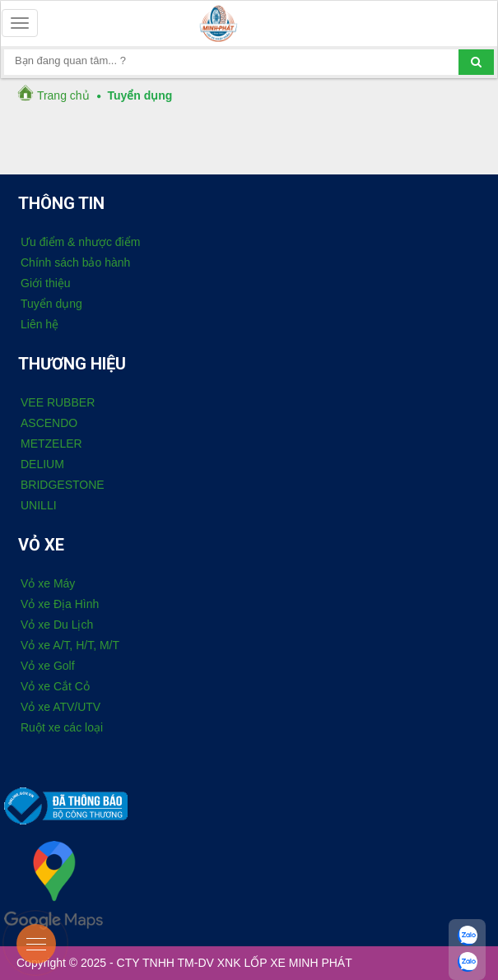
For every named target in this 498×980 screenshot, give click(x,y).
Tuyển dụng (51, 304)
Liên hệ (40, 324)
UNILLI (39, 505)
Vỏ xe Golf (48, 666)
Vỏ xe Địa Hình (60, 604)
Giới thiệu (46, 283)
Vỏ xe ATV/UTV (61, 707)
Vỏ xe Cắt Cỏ (55, 686)
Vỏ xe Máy (48, 583)
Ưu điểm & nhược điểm (80, 242)
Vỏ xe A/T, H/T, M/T (70, 645)
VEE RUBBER (58, 402)
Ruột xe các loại (62, 727)
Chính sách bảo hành (75, 262)
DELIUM (42, 464)
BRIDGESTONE (63, 485)
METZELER (51, 444)
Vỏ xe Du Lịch (57, 625)
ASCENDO (49, 423)
